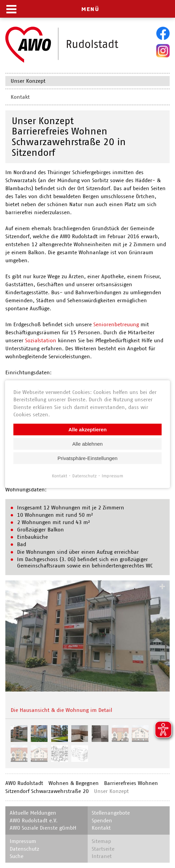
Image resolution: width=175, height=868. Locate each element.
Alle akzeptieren (87, 429)
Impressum (112, 476)
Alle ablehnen (87, 444)
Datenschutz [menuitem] (24, 849)
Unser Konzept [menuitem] (28, 81)
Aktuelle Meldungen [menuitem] (33, 813)
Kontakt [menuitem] (20, 97)
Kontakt (60, 476)
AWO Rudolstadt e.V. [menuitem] (34, 820)
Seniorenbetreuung (116, 324)
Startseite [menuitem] (103, 849)
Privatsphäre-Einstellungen (87, 458)
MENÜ (90, 9)
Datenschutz (84, 476)
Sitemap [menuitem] (101, 841)
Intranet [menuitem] (102, 856)
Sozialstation (41, 340)
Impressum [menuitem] (23, 841)
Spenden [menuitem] (102, 820)
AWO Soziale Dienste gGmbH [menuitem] (43, 828)
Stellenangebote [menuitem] (111, 813)
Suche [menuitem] (17, 856)
